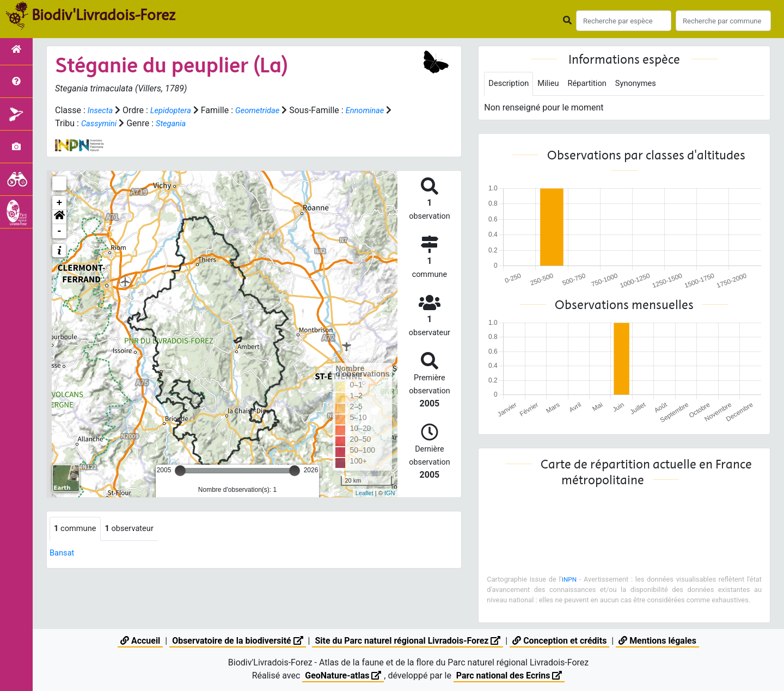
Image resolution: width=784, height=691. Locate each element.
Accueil (140, 641)
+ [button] (60, 203)
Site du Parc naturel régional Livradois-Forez (408, 641)
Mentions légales (658, 641)
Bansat (63, 554)
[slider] (180, 471)
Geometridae (266, 110)
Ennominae (76, 123)
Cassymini (152, 123)
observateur (136, 529)
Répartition (595, 84)
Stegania (227, 123)
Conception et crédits (560, 641)
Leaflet (365, 493)
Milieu (553, 84)
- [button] (60, 231)
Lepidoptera (175, 110)
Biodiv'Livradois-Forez (103, 16)
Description (510, 84)
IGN (390, 493)
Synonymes (647, 84)
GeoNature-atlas (343, 675)
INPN (569, 580)
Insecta (102, 110)
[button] (59, 217)
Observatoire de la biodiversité (237, 641)
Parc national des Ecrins (509, 675)
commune (77, 529)
